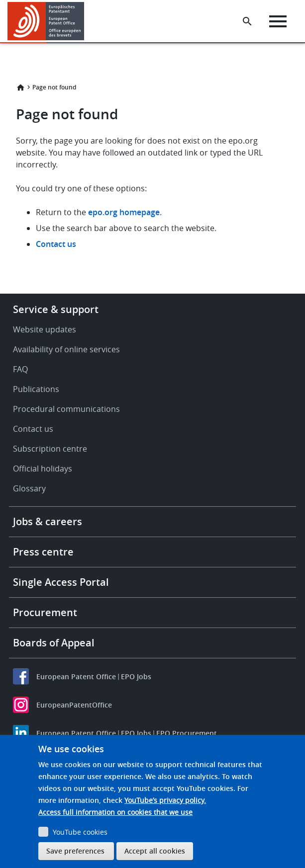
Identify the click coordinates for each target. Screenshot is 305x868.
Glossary (29, 488)
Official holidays (43, 469)
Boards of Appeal (54, 643)
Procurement (45, 612)
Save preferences (75, 851)
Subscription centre (50, 449)
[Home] (46, 21)
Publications (36, 389)
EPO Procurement (187, 733)
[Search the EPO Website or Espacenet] (247, 21)
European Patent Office (76, 676)
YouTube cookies (80, 832)
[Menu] (278, 21)
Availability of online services (66, 349)
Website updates (45, 329)
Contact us (56, 244)
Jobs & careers (48, 521)
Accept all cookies (155, 851)
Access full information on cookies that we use (115, 812)
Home (20, 87)
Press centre (43, 552)
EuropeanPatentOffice (74, 705)
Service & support (56, 309)
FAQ (20, 369)
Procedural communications (66, 409)
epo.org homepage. (125, 212)
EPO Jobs (136, 676)
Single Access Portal (61, 582)
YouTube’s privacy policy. (165, 800)
